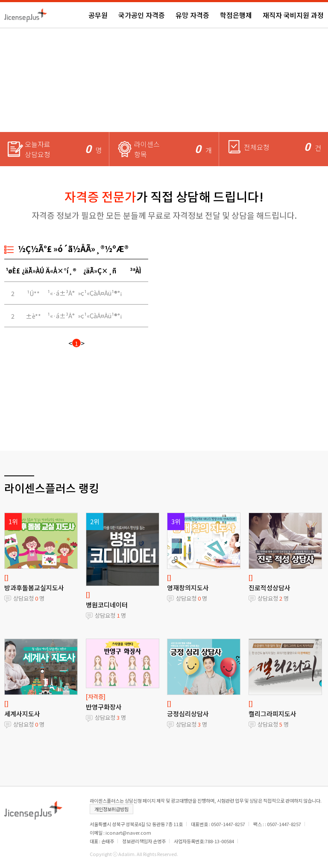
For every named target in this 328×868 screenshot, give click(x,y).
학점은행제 (236, 15)
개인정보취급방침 (111, 809)
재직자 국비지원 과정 (293, 15)
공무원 (98, 15)
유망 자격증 (192, 15)
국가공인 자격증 (142, 15)
